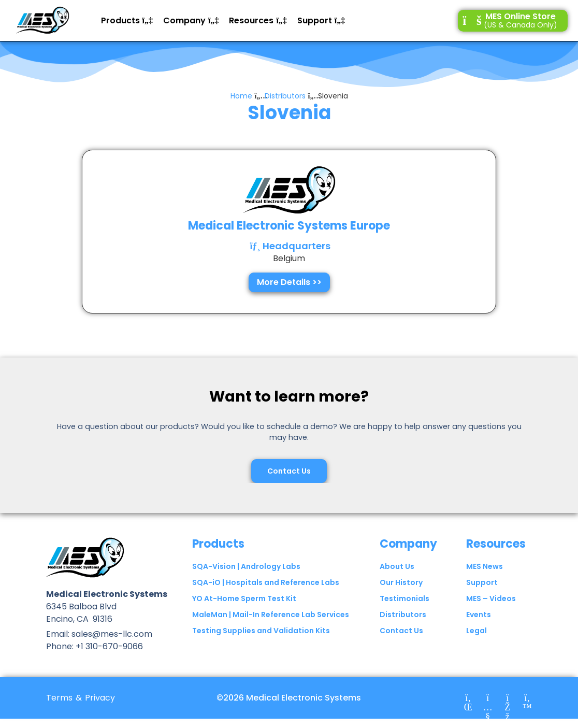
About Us (397, 566)
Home (241, 96)
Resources (496, 544)
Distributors (285, 96)
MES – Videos (491, 598)
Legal (476, 631)
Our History (401, 582)
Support (482, 582)
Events (479, 615)
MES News (485, 566)
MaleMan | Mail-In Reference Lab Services (271, 615)
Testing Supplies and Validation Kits (261, 631)
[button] (127, 21)
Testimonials (404, 598)
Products (218, 544)
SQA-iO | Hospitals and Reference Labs (266, 582)
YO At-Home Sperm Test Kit (244, 598)
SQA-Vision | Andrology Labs (246, 566)
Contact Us (401, 631)
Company (408, 544)
